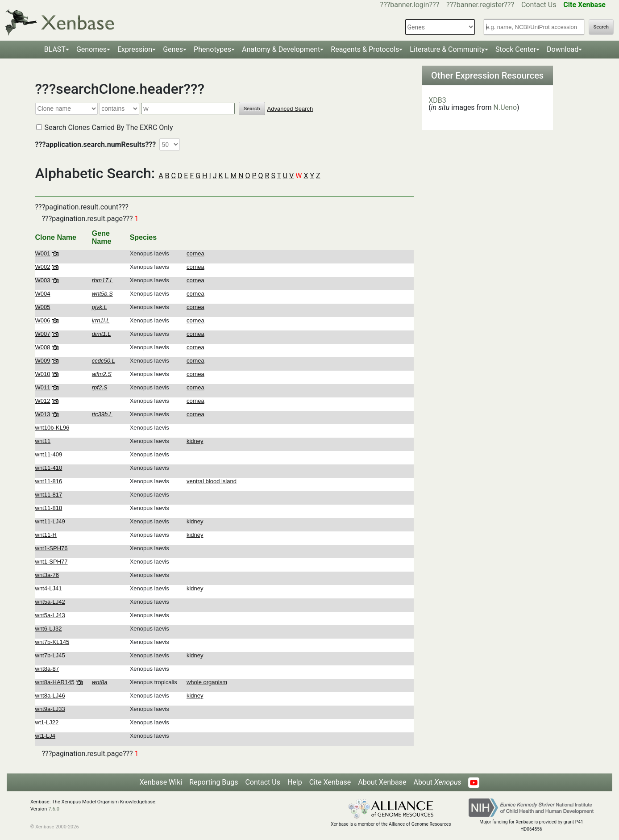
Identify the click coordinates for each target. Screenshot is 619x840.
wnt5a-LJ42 (50, 602)
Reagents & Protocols (365, 49)
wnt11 (43, 441)
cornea (195, 253)
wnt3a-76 (47, 575)
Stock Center (516, 49)
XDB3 (437, 100)
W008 (43, 347)
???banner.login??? (410, 5)
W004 (43, 294)
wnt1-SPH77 (52, 562)
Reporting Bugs (214, 782)
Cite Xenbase (330, 782)
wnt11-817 (49, 495)
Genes (173, 49)
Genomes (91, 49)
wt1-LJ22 (47, 722)
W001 (43, 253)
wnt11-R (46, 535)
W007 (43, 334)
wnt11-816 (49, 481)
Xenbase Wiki (161, 782)
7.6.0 (54, 809)
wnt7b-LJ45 (50, 655)
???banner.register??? (480, 5)
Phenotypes (212, 49)
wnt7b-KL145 (52, 642)
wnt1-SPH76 (52, 548)
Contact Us (539, 5)
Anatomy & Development (281, 49)
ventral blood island (212, 481)
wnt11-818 (49, 508)
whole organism (207, 682)
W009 (43, 361)
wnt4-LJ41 (49, 588)
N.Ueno (505, 107)
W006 (43, 320)
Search (601, 27)
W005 (43, 307)
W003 (43, 280)
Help (295, 782)
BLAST (55, 49)
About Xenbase (382, 782)
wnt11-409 (49, 454)
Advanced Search (290, 109)
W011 (43, 387)
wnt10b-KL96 (52, 428)
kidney (195, 441)
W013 (43, 414)
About (437, 782)
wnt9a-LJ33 (50, 709)
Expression (135, 49)
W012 (43, 401)
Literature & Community (447, 49)
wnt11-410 (49, 468)
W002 (43, 267)
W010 (43, 374)
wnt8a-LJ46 (50, 696)
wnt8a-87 (47, 669)
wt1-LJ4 (46, 736)
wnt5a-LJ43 (50, 615)
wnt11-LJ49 (50, 521)
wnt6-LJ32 (49, 629)
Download (563, 49)
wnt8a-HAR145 (55, 682)
